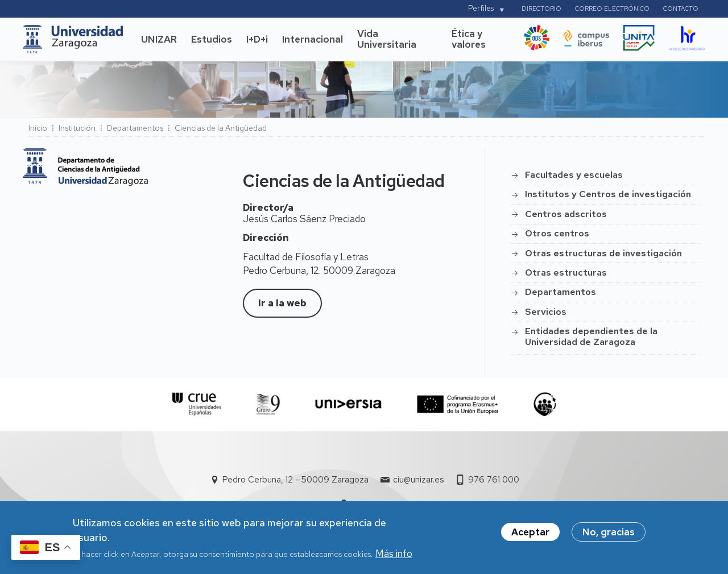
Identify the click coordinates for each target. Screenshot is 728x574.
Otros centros (557, 233)
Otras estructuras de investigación (603, 253)
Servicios (546, 312)
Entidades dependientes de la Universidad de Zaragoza (591, 336)
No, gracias (609, 535)
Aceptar (530, 535)
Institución (77, 128)
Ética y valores (469, 39)
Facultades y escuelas (574, 175)
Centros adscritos (566, 214)
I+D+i (257, 39)
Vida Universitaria (387, 39)
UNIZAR (159, 39)
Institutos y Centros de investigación (608, 194)
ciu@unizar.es (418, 480)
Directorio (541, 9)
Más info (394, 556)
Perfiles (481, 8)
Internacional (313, 39)
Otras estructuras (566, 273)
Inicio (38, 128)
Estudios (212, 39)
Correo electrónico (612, 9)
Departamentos (135, 128)
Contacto (681, 9)
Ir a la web (282, 303)
